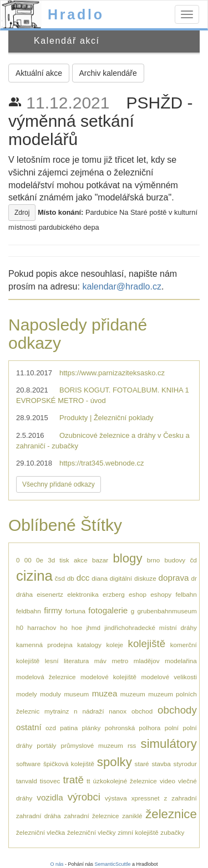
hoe (77, 627)
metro (120, 661)
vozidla (50, 797)
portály (46, 745)
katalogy (89, 645)
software (28, 764)
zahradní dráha (39, 816)
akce (81, 560)
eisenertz (50, 594)
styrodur (185, 764)
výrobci (84, 797)
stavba (161, 764)
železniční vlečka (40, 832)
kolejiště (147, 644)
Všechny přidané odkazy (59, 484)
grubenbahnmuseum (167, 611)
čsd (60, 578)
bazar (100, 560)
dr (194, 578)
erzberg (114, 594)
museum (76, 694)
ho (64, 627)
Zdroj (22, 213)
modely (27, 694)
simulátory (169, 744)
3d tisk (58, 560)
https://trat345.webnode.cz (102, 463)
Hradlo (76, 14)
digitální (121, 578)
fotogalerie (108, 610)
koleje (115, 645)
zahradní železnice (91, 816)
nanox (118, 711)
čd (193, 560)
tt (88, 781)
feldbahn (29, 611)
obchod (142, 711)
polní (172, 728)
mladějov (147, 661)
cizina (34, 576)
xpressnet (146, 798)
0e (40, 560)
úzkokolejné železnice (125, 781)
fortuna (75, 611)
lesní (52, 661)
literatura (76, 661)
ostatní (29, 727)
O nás (57, 864)
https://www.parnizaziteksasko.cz (112, 373)
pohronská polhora (133, 728)
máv (100, 661)
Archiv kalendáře (108, 73)
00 (28, 560)
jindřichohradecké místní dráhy (151, 627)
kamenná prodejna (44, 645)
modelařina (181, 661)
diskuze (145, 578)
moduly (50, 694)
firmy (53, 610)
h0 (20, 627)
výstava (116, 798)
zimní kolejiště (138, 832)
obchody (177, 710)
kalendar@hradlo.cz (122, 286)
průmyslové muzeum (92, 745)
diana (100, 578)
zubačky (172, 832)
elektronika (83, 594)
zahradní (184, 798)
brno (153, 560)
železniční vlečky (92, 832)
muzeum (133, 694)
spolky (115, 762)
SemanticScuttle (113, 864)
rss (132, 745)
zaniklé (132, 816)
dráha (24, 594)
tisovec (50, 781)
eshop (138, 594)
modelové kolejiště (108, 677)
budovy (175, 560)
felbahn (186, 594)
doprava (174, 578)
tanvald (27, 781)
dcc (83, 578)
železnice (171, 814)
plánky (92, 728)
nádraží (93, 711)
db (71, 578)
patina (69, 728)
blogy (127, 558)
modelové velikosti (169, 677)
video (168, 781)
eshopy (161, 594)
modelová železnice (46, 677)
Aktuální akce (39, 73)
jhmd (93, 627)
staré (142, 764)
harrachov (42, 627)
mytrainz (57, 711)
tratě (73, 780)
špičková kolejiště (69, 764)
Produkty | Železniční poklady (106, 418)
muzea (105, 693)
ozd (51, 728)
